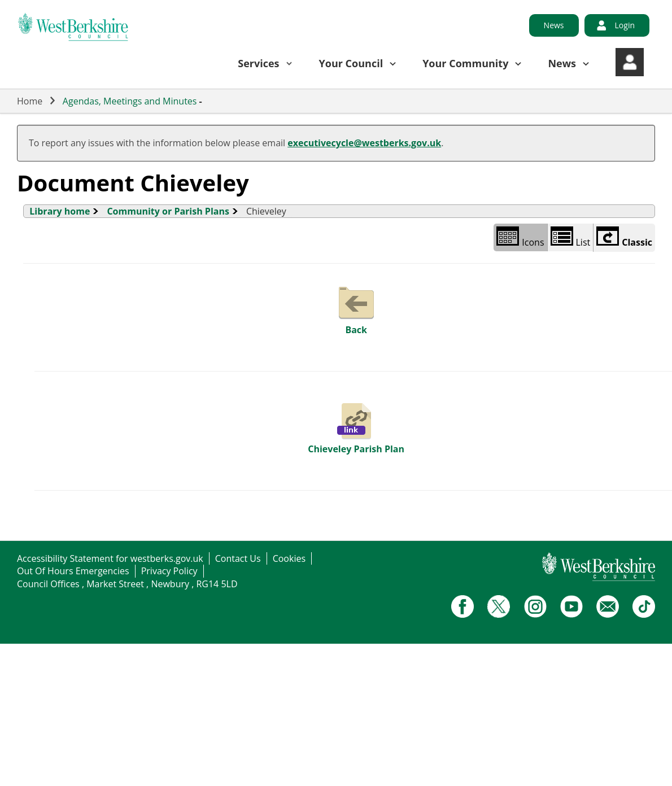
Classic (624, 237)
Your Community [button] (465, 63)
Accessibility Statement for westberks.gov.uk (110, 558)
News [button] (562, 63)
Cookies (289, 558)
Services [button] (258, 63)
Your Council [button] (351, 63)
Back (356, 308)
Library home (60, 211)
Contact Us (238, 558)
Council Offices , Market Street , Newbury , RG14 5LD (127, 584)
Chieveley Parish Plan (356, 427)
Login (625, 25)
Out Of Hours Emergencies (73, 571)
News (554, 25)
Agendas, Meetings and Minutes (130, 101)
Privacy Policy (169, 571)
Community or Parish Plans (168, 211)
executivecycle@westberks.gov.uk (364, 143)
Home (30, 101)
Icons (520, 237)
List (571, 237)
